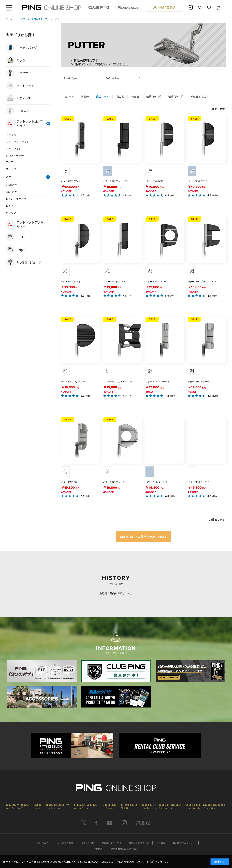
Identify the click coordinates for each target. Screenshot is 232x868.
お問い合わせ (87, 843)
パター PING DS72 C (198, 181)
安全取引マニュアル (111, 843)
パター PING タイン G (156, 282)
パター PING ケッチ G (199, 482)
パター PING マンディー (73, 382)
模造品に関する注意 (139, 843)
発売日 (135, 96)
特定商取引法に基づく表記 (124, 849)
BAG (38, 806)
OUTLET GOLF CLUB (161, 806)
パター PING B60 (69, 482)
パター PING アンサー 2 (157, 382)
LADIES (110, 806)
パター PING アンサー (72, 181)
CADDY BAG (18, 806)
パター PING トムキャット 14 (118, 382)
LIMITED (129, 806)
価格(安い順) (154, 96)
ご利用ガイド (44, 843)
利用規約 (99, 849)
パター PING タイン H (156, 482)
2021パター (113, 78)
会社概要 (161, 843)
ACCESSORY (58, 806)
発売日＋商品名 (199, 96)
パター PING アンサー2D (115, 181)
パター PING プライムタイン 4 (203, 282)
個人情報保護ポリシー (184, 843)
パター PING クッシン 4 (115, 282)
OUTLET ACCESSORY (206, 806)
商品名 (120, 96)
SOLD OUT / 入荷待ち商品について (144, 537)
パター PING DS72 (154, 181)
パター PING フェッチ (114, 482)
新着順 (85, 96)
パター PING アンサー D (200, 382)
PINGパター (71, 78)
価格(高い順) (176, 96)
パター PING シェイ (71, 282)
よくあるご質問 (66, 843)
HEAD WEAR (86, 806)
